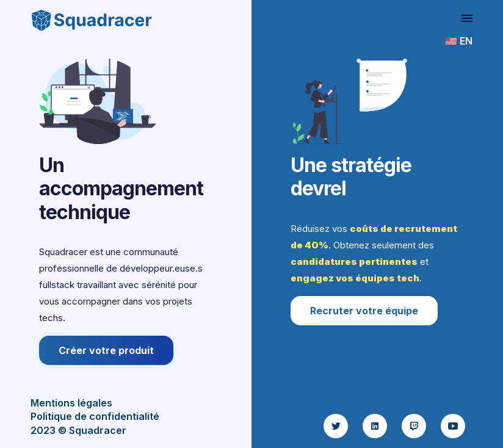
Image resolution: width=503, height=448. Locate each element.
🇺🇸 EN (459, 41)
